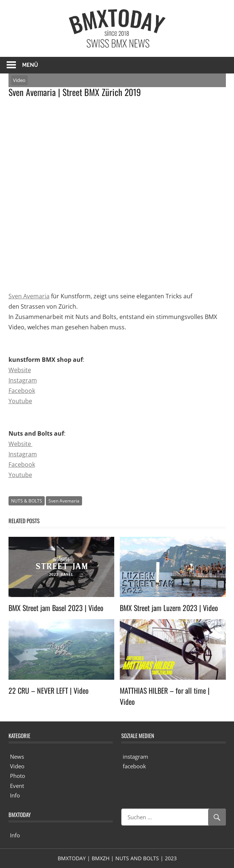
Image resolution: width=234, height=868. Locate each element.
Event (17, 786)
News (17, 757)
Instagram (23, 380)
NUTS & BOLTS (27, 501)
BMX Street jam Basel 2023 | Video (56, 608)
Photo (18, 776)
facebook (134, 766)
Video (19, 80)
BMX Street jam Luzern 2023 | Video (169, 608)
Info (15, 795)
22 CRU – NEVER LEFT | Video (49, 690)
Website (20, 370)
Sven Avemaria (29, 296)
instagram (135, 757)
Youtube (20, 401)
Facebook (22, 391)
